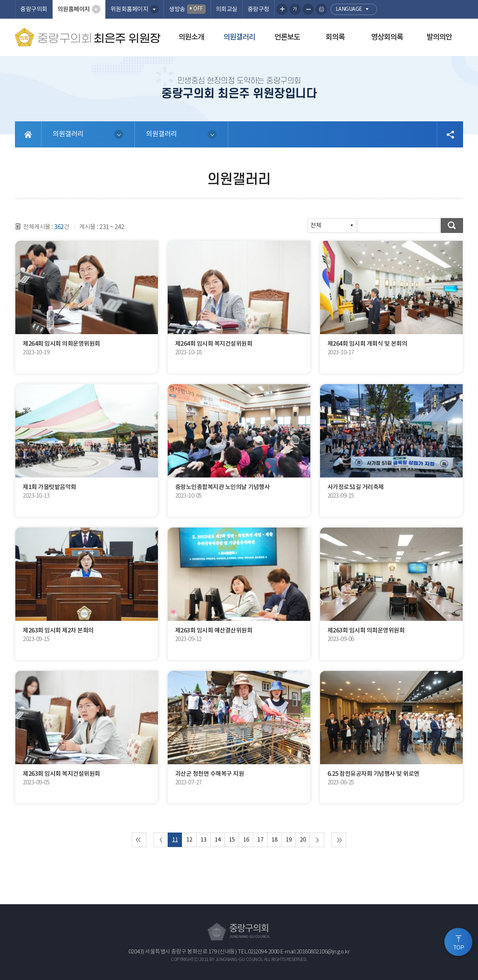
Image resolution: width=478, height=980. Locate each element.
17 (260, 840)
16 (246, 840)
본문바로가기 (0, 0)
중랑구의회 (34, 9)
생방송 (187, 9)
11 (175, 840)
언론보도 (287, 37)
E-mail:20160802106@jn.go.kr (315, 952)
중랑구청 (258, 9)
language (349, 9)
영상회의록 (387, 37)
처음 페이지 (139, 840)
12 (189, 840)
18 (274, 840)
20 (303, 840)
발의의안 (439, 37)
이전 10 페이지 (161, 840)
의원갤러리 (239, 37)
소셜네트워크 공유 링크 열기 (450, 134)
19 (288, 840)
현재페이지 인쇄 (321, 9)
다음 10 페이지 (317, 840)
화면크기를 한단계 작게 (308, 9)
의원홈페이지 (74, 9)
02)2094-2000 (264, 952)
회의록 (335, 37)
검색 (452, 225)
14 (218, 840)
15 (232, 840)
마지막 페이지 (339, 840)
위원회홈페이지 (130, 9)
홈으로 (28, 134)
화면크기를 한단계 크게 (282, 9)
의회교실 (227, 9)
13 (203, 840)
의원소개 (191, 37)
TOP (459, 948)
